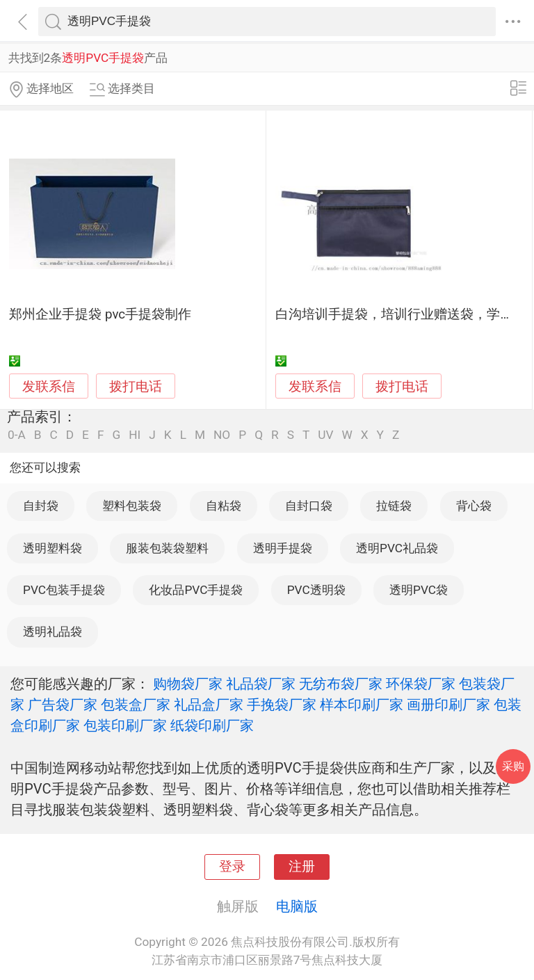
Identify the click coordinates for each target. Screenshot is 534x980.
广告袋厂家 (63, 705)
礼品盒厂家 (209, 705)
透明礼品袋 (52, 632)
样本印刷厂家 (362, 705)
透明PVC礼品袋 (397, 548)
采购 (513, 766)
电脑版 (297, 906)
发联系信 (49, 387)
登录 (232, 867)
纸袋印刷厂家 (212, 725)
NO (222, 435)
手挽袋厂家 (282, 705)
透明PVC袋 (419, 590)
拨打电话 (136, 386)
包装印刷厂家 (125, 725)
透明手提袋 (283, 548)
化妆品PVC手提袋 (196, 590)
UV (325, 435)
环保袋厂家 (421, 684)
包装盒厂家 (136, 705)
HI (135, 435)
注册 (302, 867)
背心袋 (474, 506)
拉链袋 (394, 506)
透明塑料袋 (52, 548)
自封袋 (41, 506)
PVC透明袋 (316, 590)
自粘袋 (224, 506)
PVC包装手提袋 (64, 590)
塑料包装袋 (132, 506)
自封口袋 (309, 506)
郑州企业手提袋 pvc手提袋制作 (100, 314)
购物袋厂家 (188, 684)
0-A (17, 435)
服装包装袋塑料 (167, 548)
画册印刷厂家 (448, 705)
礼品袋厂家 (261, 684)
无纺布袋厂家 (341, 684)
